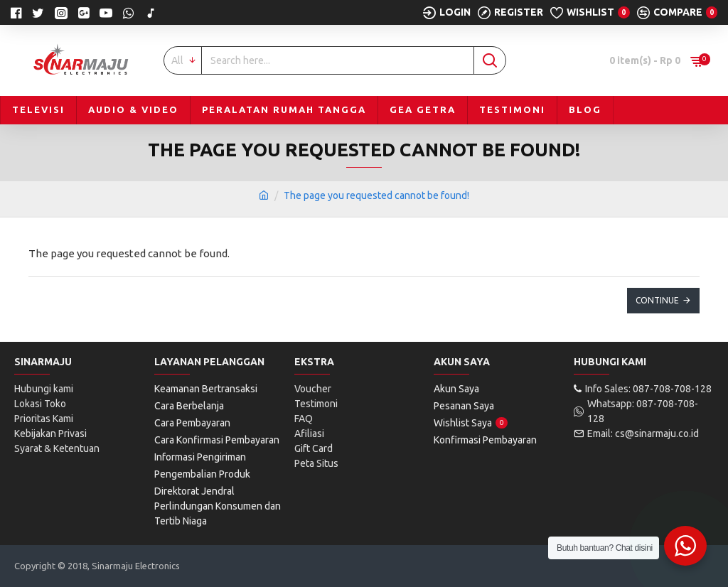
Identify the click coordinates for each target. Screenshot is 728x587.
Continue (657, 300)
